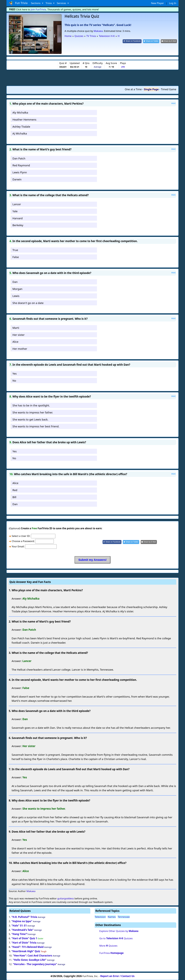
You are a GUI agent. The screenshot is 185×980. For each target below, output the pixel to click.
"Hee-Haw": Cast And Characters (32, 956)
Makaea (98, 31)
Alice (15, 342)
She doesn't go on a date (28, 303)
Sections (36, 3)
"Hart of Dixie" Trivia (24, 943)
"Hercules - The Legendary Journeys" (35, 964)
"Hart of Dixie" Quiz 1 (24, 938)
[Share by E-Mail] (169, 41)
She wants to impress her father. (33, 412)
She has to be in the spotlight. (31, 405)
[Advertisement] (92, 78)
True (15, 250)
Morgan (17, 289)
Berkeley (18, 225)
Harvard (18, 218)
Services (62, 3)
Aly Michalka (20, 112)
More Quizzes (108, 946)
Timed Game (169, 89)
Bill (14, 497)
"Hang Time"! (20, 934)
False (16, 257)
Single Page (151, 89)
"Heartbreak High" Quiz (26, 951)
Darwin (17, 179)
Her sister (19, 335)
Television (100, 917)
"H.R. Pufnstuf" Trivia (24, 917)
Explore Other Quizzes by (119, 931)
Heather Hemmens (24, 119)
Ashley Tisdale (21, 127)
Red (15, 490)
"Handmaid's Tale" (23, 930)
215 (123, 67)
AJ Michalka (20, 133)
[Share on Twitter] (151, 41)
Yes (15, 373)
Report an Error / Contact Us (117, 976)
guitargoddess (65, 898)
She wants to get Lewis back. (30, 419)
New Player (157, 3)
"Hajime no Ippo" (22, 921)
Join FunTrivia (39, 9)
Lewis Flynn (20, 172)
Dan (15, 282)
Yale (15, 211)
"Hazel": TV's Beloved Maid (28, 947)
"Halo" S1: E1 (19, 926)
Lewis (16, 296)
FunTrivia (112, 953)
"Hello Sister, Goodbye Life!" (30, 960)
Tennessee (124, 917)
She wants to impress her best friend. (36, 426)
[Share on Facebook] (132, 41)
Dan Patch (19, 158)
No (14, 381)
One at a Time (133, 89)
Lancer (17, 204)
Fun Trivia (18, 3)
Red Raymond (21, 165)
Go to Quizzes (116, 938)
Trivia (49, 3)
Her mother (20, 349)
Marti (16, 328)
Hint (173, 103)
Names (112, 917)
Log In (173, 3)
